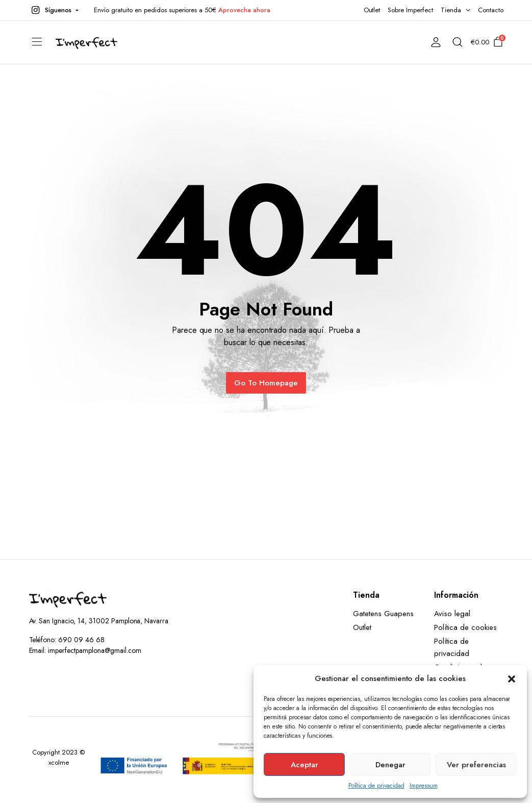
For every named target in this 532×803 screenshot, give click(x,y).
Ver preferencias (476, 765)
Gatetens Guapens (383, 614)
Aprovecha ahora (244, 10)
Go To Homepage (266, 383)
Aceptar (305, 765)
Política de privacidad (376, 786)
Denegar (390, 765)
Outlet (372, 10)
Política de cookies (465, 627)
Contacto (491, 10)
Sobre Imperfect (410, 10)
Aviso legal (452, 614)
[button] (512, 678)
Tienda (451, 10)
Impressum (424, 786)
